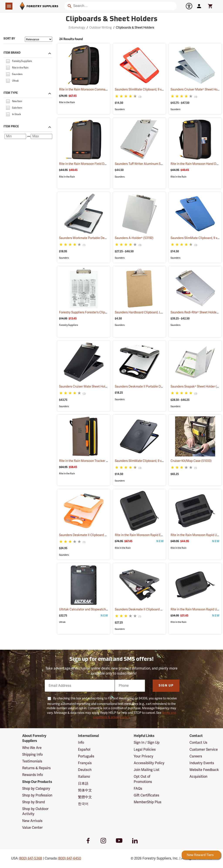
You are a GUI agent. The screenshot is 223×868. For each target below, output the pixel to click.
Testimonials (32, 761)
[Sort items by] (39, 39)
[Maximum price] (41, 137)
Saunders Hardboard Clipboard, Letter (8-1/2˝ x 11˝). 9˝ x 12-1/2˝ (164, 312)
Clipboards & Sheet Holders (135, 28)
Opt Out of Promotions (143, 779)
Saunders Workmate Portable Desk (89, 238)
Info (81, 743)
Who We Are (32, 748)
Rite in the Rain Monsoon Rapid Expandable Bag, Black (158, 535)
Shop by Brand (34, 802)
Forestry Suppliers (68, 325)
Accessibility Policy (149, 763)
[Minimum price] (15, 137)
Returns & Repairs (36, 768)
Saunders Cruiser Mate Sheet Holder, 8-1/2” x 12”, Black (102, 387)
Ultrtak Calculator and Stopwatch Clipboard (95, 609)
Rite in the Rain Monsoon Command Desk (93, 90)
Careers (196, 756)
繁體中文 (85, 797)
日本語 (83, 784)
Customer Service (204, 750)
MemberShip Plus (148, 802)
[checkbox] (8, 61)
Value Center (32, 828)
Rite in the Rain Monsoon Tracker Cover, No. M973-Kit (102, 461)
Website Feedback (204, 770)
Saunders (120, 109)
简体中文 (85, 790)
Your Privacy (144, 756)
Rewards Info (33, 775)
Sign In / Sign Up (147, 743)
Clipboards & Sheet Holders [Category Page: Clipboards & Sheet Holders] (112, 19)
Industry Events (202, 763)
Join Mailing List (147, 770)
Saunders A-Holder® (134, 238)
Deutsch (85, 770)
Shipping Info (32, 755)
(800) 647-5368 (30, 858)
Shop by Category (36, 789)
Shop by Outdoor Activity (35, 811)
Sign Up (166, 686)
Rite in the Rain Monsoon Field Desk (90, 164)
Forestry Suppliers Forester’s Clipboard (92, 312)
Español (84, 750)
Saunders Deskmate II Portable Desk (146, 387)
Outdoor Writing (101, 28)
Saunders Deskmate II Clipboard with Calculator (98, 535)
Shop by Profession (37, 795)
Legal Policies (145, 750)
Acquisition (198, 777)
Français (85, 763)
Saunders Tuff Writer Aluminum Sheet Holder (151, 164)
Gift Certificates (146, 795)
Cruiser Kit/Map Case (191, 461)
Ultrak (62, 622)
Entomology (77, 28)
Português (86, 756)
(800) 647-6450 (69, 858)
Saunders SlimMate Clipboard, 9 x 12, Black (150, 461)
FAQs (138, 789)
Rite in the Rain (67, 102)
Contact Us (198, 743)
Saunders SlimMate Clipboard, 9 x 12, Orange (152, 90)
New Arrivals (32, 821)
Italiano (84, 777)
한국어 (83, 804)
